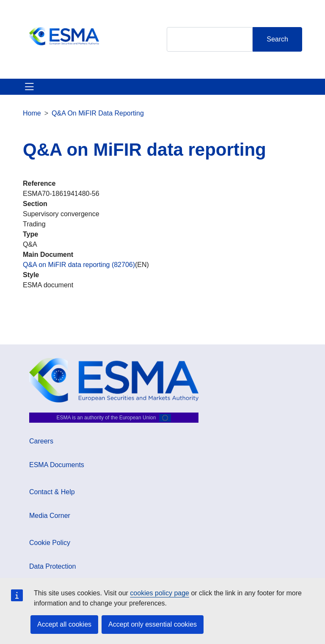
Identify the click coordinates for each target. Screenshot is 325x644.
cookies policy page (160, 593)
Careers (41, 441)
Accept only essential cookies (153, 624)
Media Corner (50, 516)
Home (32, 113)
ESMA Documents (57, 465)
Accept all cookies (64, 624)
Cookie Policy (50, 543)
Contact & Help (52, 492)
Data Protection (52, 566)
